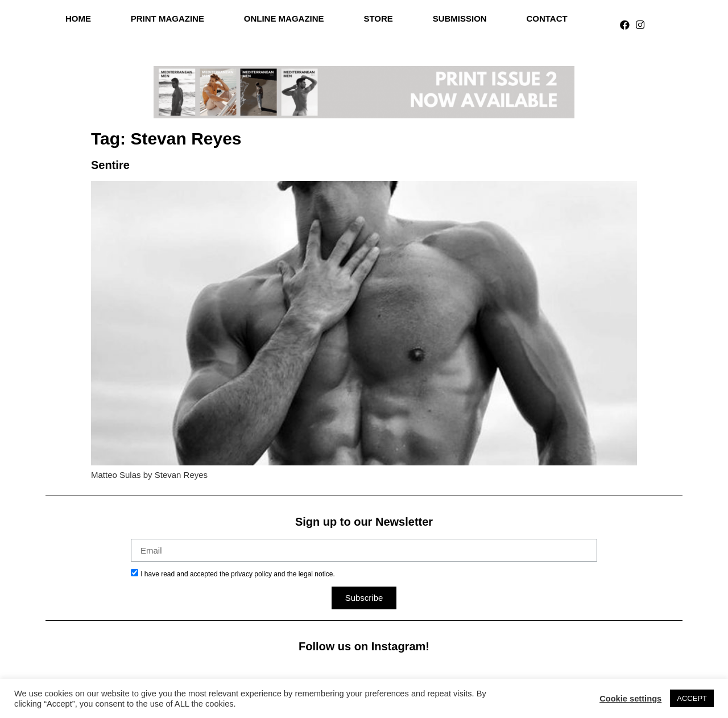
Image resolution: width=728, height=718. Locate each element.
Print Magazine (167, 18)
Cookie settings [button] (630, 699)
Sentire (110, 165)
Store (378, 18)
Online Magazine (284, 18)
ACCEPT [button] (692, 698)
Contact (547, 18)
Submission (460, 18)
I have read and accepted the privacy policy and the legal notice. (238, 574)
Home (78, 18)
